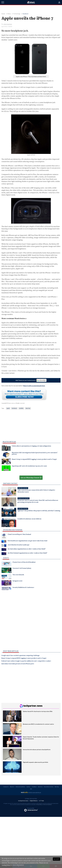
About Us (12, 787)
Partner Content (10, 483)
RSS (31, 789)
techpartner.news (23, 801)
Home (3, 14)
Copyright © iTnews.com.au (8, 403)
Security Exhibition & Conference (18, 589)
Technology (17, 14)
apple (8, 408)
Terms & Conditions (48, 805)
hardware (14, 408)
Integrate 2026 (12, 583)
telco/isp (28, 408)
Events (6, 558)
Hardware (26, 14)
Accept (57, 859)
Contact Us (6, 787)
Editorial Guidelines (20, 787)
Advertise (40, 787)
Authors (29, 787)
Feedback (34, 787)
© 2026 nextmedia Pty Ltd (35, 793)
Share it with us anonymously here (34, 386)
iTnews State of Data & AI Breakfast (19, 564)
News (9, 14)
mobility (21, 408)
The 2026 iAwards (13, 577)
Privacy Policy (39, 805)
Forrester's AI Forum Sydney (16, 570)
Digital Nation (34, 801)
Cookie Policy (6, 865)
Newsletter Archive (49, 787)
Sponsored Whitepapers (13, 530)
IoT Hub (41, 801)
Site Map (57, 787)
